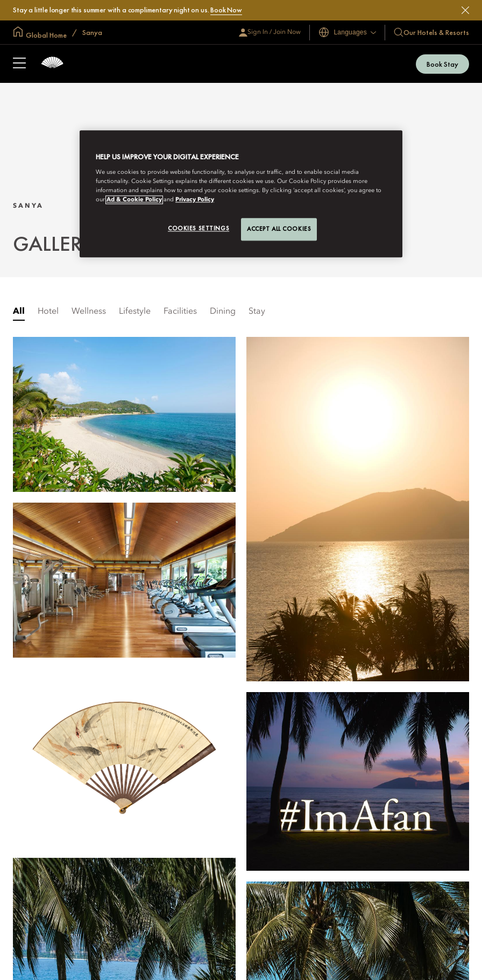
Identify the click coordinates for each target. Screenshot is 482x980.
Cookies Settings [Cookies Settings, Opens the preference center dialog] (199, 228)
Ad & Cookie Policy (134, 200)
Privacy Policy (195, 200)
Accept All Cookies (279, 229)
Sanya (91, 32)
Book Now (226, 10)
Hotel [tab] (48, 312)
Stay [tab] (257, 312)
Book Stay (442, 64)
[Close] (465, 10)
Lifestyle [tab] (135, 312)
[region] (241, 194)
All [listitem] (19, 312)
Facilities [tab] (180, 312)
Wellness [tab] (89, 312)
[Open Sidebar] (19, 64)
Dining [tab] (223, 312)
